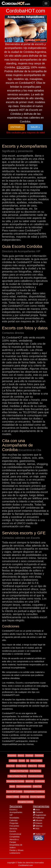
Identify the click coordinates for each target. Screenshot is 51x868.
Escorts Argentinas (37, 797)
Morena (21, 756)
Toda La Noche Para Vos (17, 776)
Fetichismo (39, 756)
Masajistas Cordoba (25, 802)
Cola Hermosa (35, 771)
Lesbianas (13, 761)
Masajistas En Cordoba (15, 781)
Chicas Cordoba (13, 797)
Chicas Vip (25, 797)
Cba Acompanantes (24, 786)
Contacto (39, 812)
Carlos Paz (37, 786)
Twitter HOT (40, 834)
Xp (28, 761)
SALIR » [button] (35, 127)
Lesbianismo (15, 853)
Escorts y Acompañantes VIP (16, 812)
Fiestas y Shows (16, 850)
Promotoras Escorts (36, 776)
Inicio (38, 810)
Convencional (15, 834)
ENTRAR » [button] (17, 127)
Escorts (22, 761)
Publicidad (40, 818)
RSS (37, 829)
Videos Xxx (32, 766)
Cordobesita (40, 781)
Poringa (41, 766)
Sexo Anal (10, 766)
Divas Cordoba (36, 761)
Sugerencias (41, 815)
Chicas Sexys (21, 766)
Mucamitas (12, 756)
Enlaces (39, 823)
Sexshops (29, 756)
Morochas (30, 781)
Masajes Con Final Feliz (19, 771)
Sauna (12, 786)
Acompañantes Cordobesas (34, 792)
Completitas (15, 837)
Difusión (39, 820)
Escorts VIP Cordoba (14, 792)
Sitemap (39, 826)
